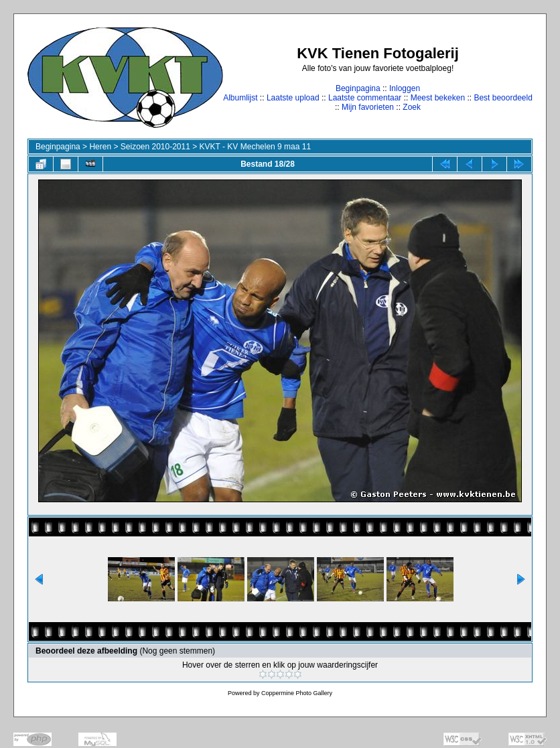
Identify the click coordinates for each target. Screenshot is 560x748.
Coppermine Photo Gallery (297, 693)
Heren (100, 147)
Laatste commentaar (365, 98)
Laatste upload (293, 98)
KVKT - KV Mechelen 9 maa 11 (256, 147)
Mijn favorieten (368, 107)
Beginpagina (358, 88)
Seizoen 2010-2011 (155, 147)
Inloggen (405, 88)
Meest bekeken (438, 98)
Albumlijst (240, 98)
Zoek (412, 107)
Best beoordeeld (503, 98)
